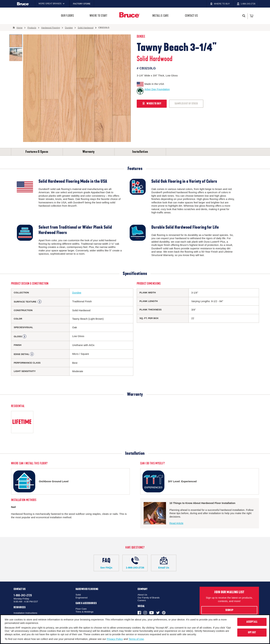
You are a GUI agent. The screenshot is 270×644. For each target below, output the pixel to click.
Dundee (141, 36)
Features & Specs (37, 152)
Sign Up (229, 610)
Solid (78, 595)
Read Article (176, 523)
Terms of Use (136, 639)
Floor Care (81, 609)
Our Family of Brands (149, 598)
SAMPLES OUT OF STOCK (186, 104)
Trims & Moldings (85, 612)
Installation (140, 152)
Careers (142, 600)
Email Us (164, 563)
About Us (142, 595)
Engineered (82, 598)
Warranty (89, 152)
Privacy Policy (115, 639)
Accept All (252, 622)
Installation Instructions (25, 613)
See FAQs (106, 563)
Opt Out (252, 632)
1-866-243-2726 (135, 563)
